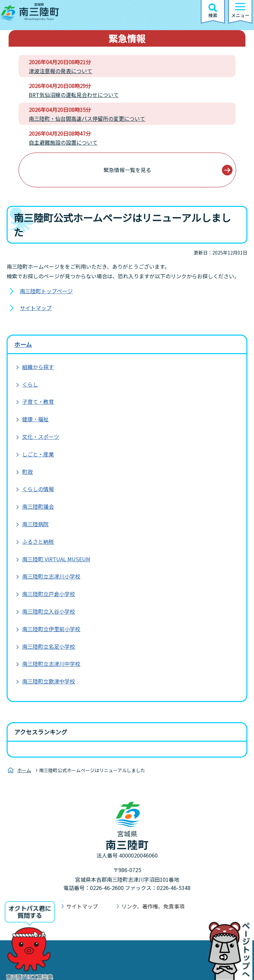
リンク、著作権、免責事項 (153, 906)
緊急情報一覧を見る (127, 170)
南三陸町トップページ (46, 291)
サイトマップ (36, 308)
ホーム (23, 344)
